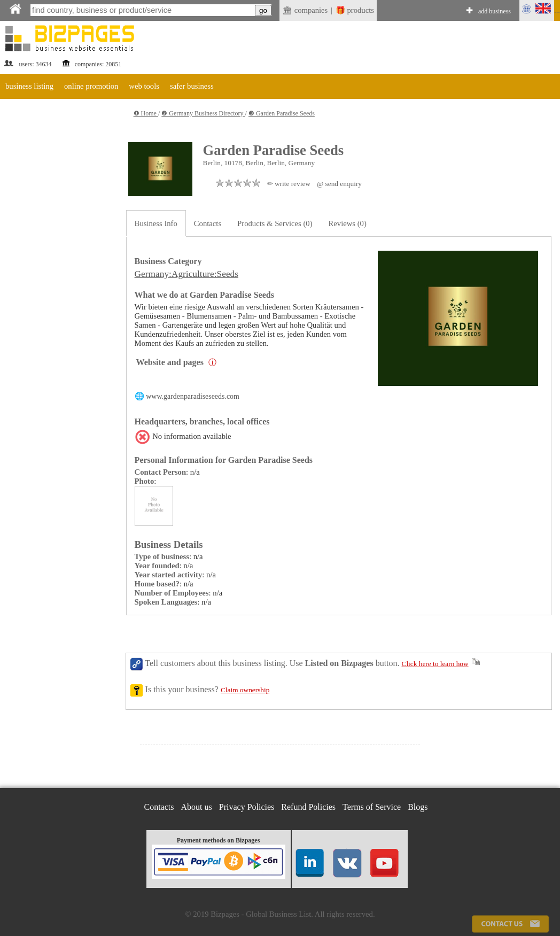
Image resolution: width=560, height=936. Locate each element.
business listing (29, 86)
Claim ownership (245, 690)
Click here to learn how (435, 664)
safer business (192, 86)
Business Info (156, 223)
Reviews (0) (348, 223)
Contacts (208, 223)
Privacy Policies (247, 807)
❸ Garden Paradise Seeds (282, 113)
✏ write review (289, 184)
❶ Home (146, 113)
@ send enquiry (339, 184)
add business (495, 11)
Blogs (418, 807)
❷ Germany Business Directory (203, 113)
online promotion (91, 86)
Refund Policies (308, 807)
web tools (144, 86)
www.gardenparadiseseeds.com (193, 396)
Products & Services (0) (275, 223)
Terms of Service (372, 807)
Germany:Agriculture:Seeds (186, 274)
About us (197, 807)
